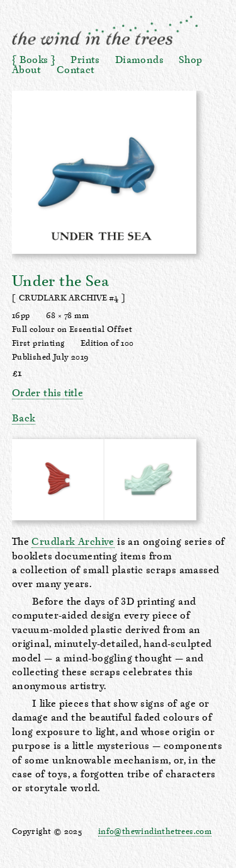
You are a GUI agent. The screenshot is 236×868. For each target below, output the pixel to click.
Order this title (48, 394)
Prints (85, 60)
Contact (76, 71)
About (27, 71)
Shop (191, 60)
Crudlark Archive (73, 542)
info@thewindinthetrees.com (155, 832)
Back (24, 419)
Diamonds (139, 60)
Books (34, 60)
